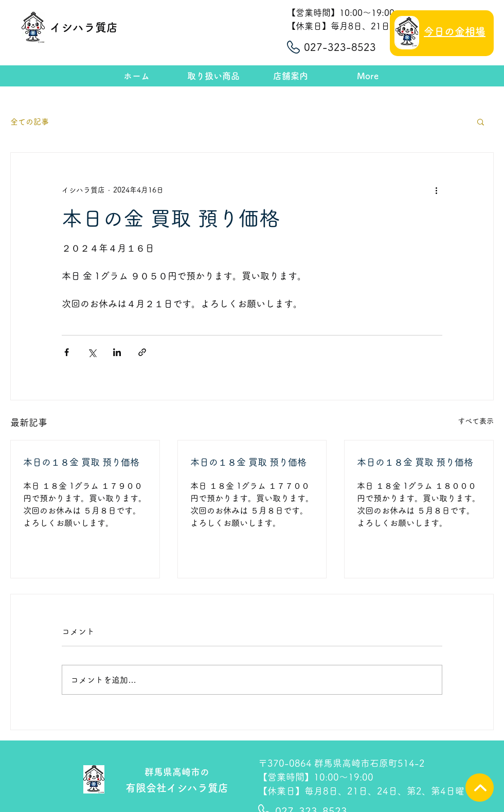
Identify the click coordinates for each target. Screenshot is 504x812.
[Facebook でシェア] (67, 352)
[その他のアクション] (436, 190)
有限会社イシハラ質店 (177, 788)
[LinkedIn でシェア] (117, 352)
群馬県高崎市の (177, 772)
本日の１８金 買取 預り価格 (81, 462)
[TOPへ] (480, 788)
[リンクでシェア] (142, 352)
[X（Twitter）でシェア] (92, 352)
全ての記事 (30, 122)
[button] (481, 121)
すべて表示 (476, 421)
